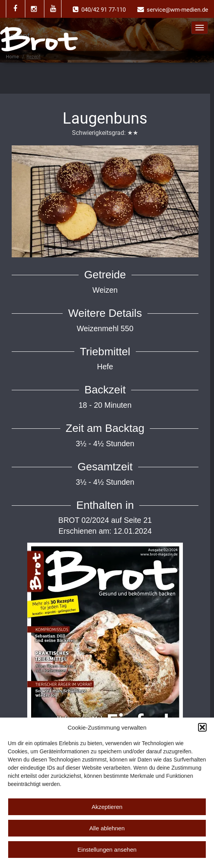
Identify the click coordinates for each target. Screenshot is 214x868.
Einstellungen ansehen (107, 850)
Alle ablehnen (107, 828)
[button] (202, 727)
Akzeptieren (107, 807)
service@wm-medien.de (177, 10)
